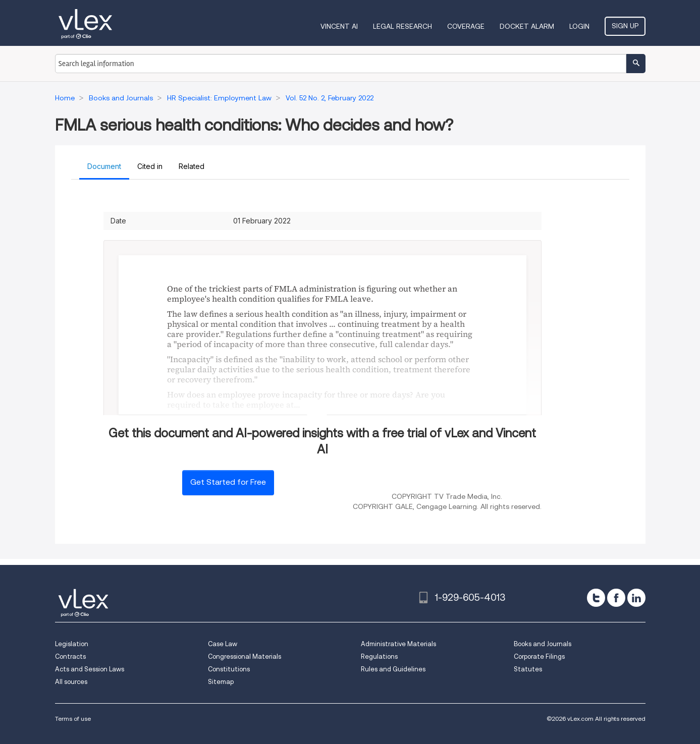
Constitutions (229, 669)
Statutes (528, 669)
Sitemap (221, 682)
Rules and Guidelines (393, 669)
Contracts (70, 656)
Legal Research (402, 26)
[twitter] (596, 598)
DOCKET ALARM (527, 26)
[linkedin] (636, 598)
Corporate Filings (539, 656)
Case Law (223, 644)
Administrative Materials (398, 644)
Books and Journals (543, 644)
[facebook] (616, 598)
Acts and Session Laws (90, 669)
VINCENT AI (339, 26)
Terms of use (73, 719)
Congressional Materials (245, 656)
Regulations (379, 656)
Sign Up (625, 26)
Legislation (72, 644)
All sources (71, 682)
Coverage (466, 26)
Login (579, 26)
